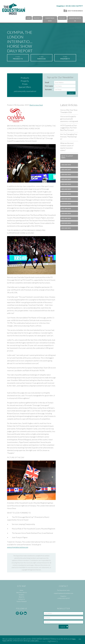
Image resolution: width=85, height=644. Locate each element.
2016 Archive (66, 214)
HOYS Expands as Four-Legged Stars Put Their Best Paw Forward (69, 128)
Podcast (62, 18)
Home (29, 18)
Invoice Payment (22, 601)
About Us (22, 597)
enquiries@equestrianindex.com (63, 593)
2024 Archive (66, 175)
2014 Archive (66, 223)
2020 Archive (66, 194)
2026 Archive (66, 165)
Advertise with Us (75, 19)
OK (80, 639)
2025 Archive (66, 170)
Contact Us (22, 599)
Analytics (22, 595)
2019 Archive (66, 199)
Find (18, 58)
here (74, 639)
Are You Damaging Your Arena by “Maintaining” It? (69, 137)
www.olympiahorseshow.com (18, 547)
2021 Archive (66, 189)
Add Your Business (73, 11)
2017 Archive (66, 209)
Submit (71, 93)
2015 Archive (66, 218)
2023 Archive (66, 179)
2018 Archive (66, 204)
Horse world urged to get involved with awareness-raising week (69, 119)
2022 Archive (66, 184)
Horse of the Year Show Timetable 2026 (69, 111)
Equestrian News (50, 19)
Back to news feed (36, 105)
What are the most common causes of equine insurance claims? (67, 147)
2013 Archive (66, 228)
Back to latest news (67, 157)
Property (37, 18)
